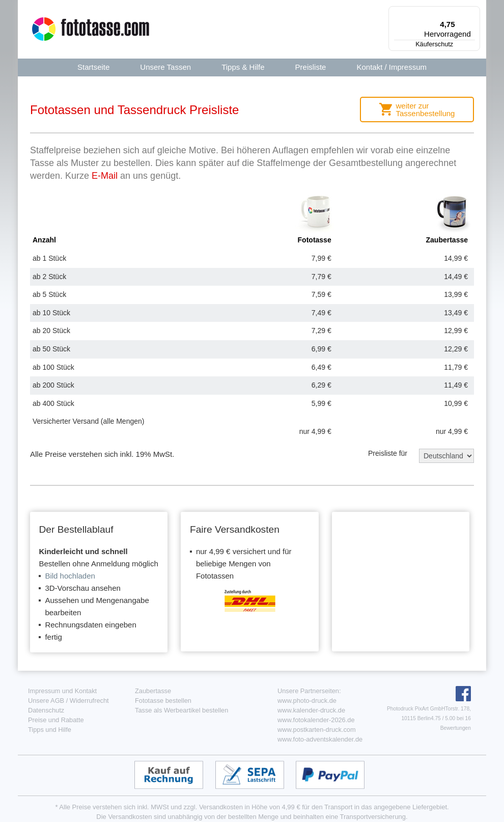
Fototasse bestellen (163, 701)
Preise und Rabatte (56, 720)
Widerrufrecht (89, 701)
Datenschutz (46, 710)
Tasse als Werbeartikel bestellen (181, 710)
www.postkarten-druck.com (317, 730)
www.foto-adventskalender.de (320, 739)
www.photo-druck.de (307, 701)
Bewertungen (456, 728)
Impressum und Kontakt (62, 691)
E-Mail (105, 176)
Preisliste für (388, 453)
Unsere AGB (46, 701)
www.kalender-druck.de (311, 710)
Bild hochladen (70, 576)
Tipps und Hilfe (50, 730)
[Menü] (474, 12)
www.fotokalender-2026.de (316, 720)
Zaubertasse (153, 691)
